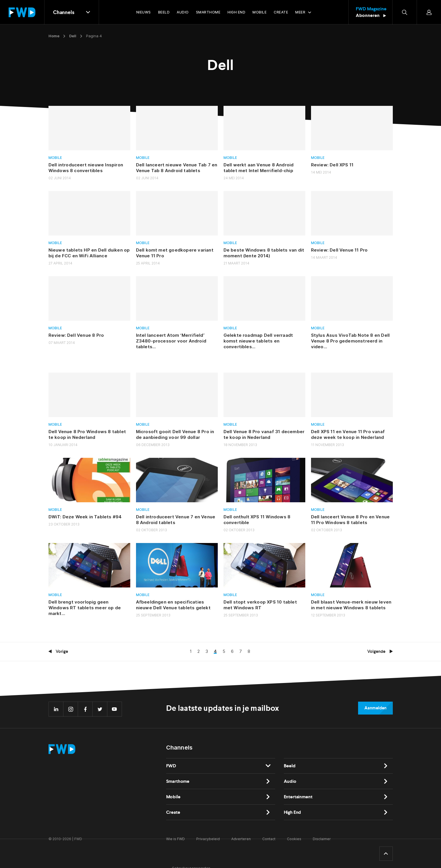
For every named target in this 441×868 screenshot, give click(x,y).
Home (54, 36)
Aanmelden (375, 708)
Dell (73, 36)
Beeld (290, 766)
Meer (300, 12)
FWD (171, 766)
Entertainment (298, 797)
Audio (290, 781)
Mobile (55, 158)
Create (173, 812)
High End (293, 812)
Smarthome (178, 781)
